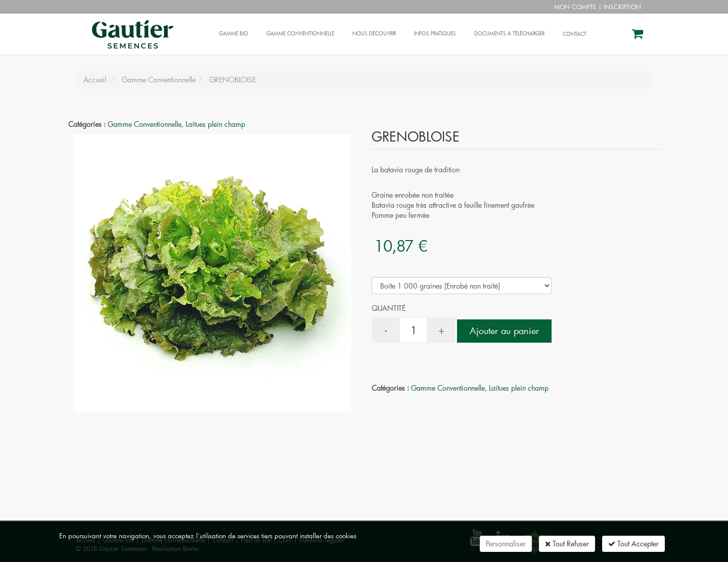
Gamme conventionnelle (300, 34)
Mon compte (575, 7)
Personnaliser (506, 544)
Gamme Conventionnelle (145, 124)
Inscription (622, 7)
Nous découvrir (374, 34)
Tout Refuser (567, 544)
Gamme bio (234, 34)
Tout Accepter (633, 544)
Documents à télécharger (509, 34)
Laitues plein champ (215, 124)
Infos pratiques (435, 34)
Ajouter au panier (504, 331)
